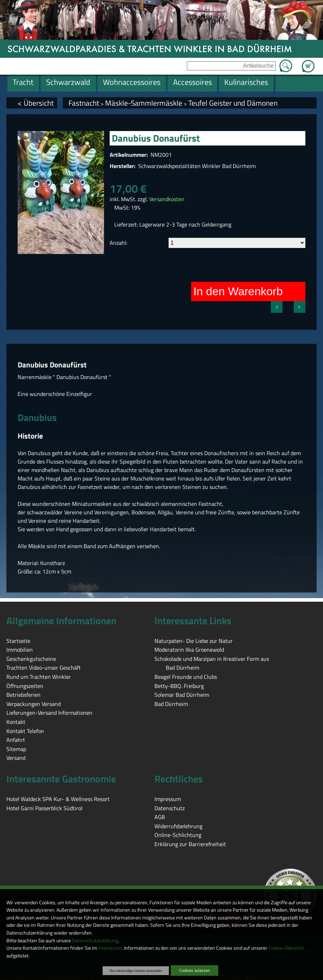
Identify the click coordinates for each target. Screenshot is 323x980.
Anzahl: (118, 243)
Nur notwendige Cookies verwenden (136, 970)
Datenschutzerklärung (95, 941)
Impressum (110, 948)
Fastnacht (84, 103)
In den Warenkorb (238, 291)
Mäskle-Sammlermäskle (144, 103)
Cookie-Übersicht (286, 948)
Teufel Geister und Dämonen (233, 103)
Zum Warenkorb (308, 62)
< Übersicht (36, 103)
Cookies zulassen (194, 970)
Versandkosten (167, 199)
